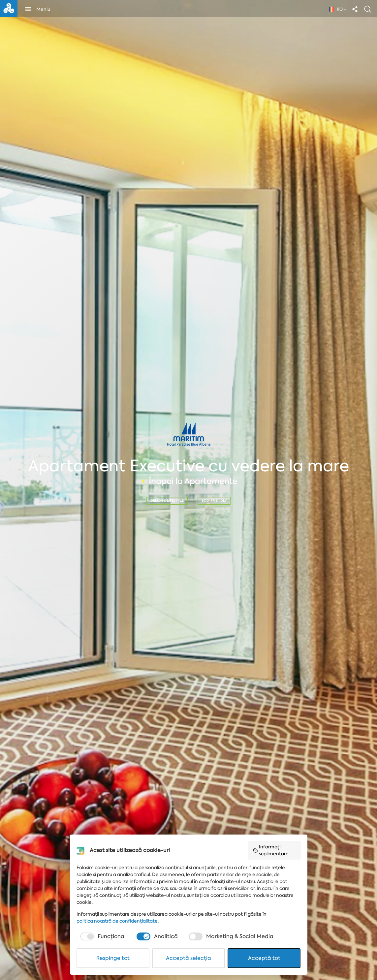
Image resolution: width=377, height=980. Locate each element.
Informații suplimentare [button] (271, 850)
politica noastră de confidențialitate (117, 921)
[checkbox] (102, 936)
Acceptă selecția (188, 958)
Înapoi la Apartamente (189, 481)
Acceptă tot (264, 958)
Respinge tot (113, 958)
